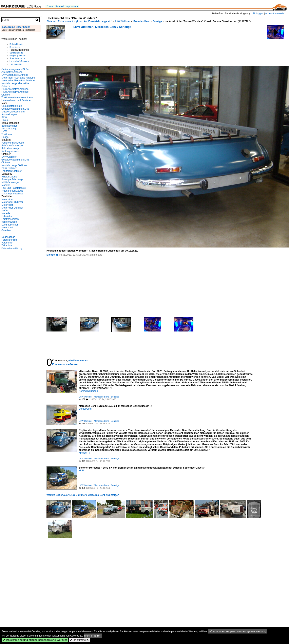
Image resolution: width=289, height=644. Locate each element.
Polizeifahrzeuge (10, 148)
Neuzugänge (8, 237)
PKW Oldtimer (9, 168)
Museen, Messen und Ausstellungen (13, 113)
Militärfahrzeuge (10, 182)
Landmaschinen (10, 225)
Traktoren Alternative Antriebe (17, 98)
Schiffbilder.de (16, 53)
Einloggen (258, 14)
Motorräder (7, 199)
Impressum (72, 6)
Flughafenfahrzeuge (12, 191)
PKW (4, 117)
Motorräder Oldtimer (12, 202)
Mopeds (6, 213)
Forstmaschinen (10, 219)
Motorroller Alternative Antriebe (18, 81)
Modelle (6, 185)
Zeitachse (7, 245)
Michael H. (52, 255)
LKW (4, 131)
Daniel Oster (86, 409)
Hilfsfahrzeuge (9, 177)
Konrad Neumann (88, 391)
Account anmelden (275, 14)
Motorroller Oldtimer (12, 208)
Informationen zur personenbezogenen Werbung (238, 631)
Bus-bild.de (15, 47)
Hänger (5, 137)
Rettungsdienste (10, 151)
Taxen (5, 120)
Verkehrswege (9, 222)
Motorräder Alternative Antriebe (18, 78)
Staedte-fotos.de (17, 58)
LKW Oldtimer (123, 21)
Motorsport (7, 228)
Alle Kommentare (78, 361)
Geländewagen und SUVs (15, 109)
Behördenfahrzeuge (12, 146)
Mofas (5, 211)
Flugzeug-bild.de (17, 56)
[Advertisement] (120, 48)
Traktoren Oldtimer (12, 171)
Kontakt (60, 6)
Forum (50, 6)
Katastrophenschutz (12, 194)
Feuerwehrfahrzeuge (13, 143)
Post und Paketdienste (14, 188)
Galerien (6, 230)
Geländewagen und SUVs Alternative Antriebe (15, 71)
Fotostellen (7, 243)
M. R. (82, 471)
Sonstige (157, 21)
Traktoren (7, 134)
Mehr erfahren (93, 636)
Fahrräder (7, 216)
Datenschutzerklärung (12, 248)
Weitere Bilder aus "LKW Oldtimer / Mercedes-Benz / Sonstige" (83, 495)
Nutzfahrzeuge (9, 129)
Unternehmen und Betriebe (16, 100)
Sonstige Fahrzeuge (12, 179)
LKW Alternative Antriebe (15, 75)
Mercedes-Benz (141, 21)
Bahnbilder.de (16, 44)
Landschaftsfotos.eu (19, 61)
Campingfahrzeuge (12, 106)
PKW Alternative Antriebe (15, 89)
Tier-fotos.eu (15, 64)
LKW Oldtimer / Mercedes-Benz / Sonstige (102, 27)
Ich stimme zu (79, 640)
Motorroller (7, 205)
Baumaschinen (9, 126)
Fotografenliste (9, 240)
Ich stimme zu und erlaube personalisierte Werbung (35, 640)
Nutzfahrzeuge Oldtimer (14, 165)
